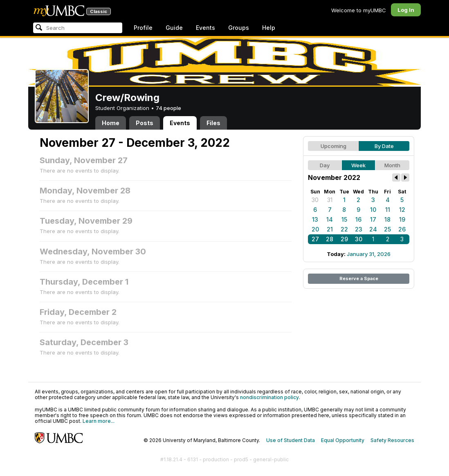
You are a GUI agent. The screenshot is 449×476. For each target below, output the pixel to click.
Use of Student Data (291, 440)
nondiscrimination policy (269, 397)
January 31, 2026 (369, 254)
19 (402, 219)
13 (315, 219)
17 (373, 219)
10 (373, 210)
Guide (174, 28)
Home (111, 123)
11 (388, 210)
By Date (384, 146)
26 (402, 229)
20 (315, 229)
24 (373, 229)
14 (330, 219)
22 (344, 229)
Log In (406, 10)
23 (359, 229)
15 (344, 219)
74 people (168, 108)
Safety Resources (392, 440)
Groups (239, 28)
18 (387, 219)
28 (330, 239)
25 (387, 229)
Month (392, 165)
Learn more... (99, 421)
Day (325, 165)
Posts (145, 123)
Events (205, 28)
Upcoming (333, 146)
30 (315, 200)
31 (330, 200)
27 (315, 239)
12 (402, 210)
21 (330, 229)
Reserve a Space (359, 278)
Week (358, 165)
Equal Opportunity (343, 440)
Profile (143, 28)
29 (344, 239)
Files (213, 123)
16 (358, 219)
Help (269, 28)
